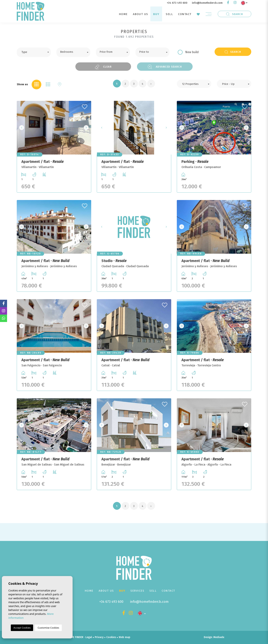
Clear (103, 67)
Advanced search (165, 67)
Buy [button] (156, 14)
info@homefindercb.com (207, 3)
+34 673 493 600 (177, 3)
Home (123, 14)
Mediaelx (219, 637)
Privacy (99, 637)
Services (137, 591)
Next (87, 128)
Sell (169, 14)
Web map (125, 637)
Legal (89, 637)
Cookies (111, 637)
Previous (21, 128)
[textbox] (37, 52)
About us (141, 14)
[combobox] (34, 52)
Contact (185, 14)
